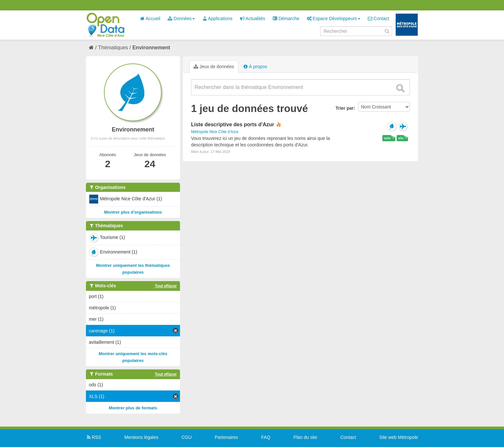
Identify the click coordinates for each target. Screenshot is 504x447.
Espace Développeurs (334, 19)
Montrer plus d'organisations (133, 212)
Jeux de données (214, 67)
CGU (187, 437)
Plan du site (305, 437)
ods (387, 138)
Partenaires (226, 437)
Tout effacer (166, 286)
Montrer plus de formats (133, 408)
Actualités (253, 19)
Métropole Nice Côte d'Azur (215, 132)
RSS (94, 437)
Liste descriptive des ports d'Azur (233, 124)
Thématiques (113, 48)
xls (401, 138)
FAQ (266, 437)
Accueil (150, 19)
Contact (378, 19)
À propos (255, 67)
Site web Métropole (399, 437)
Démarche (286, 19)
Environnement (151, 48)
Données (181, 19)
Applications (217, 19)
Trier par (344, 108)
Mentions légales (141, 437)
